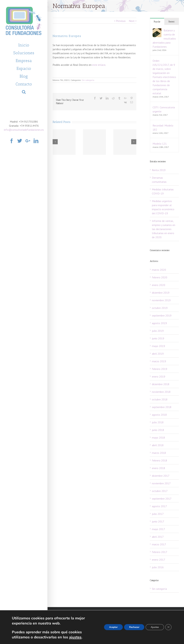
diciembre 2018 (161, 384)
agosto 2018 (159, 415)
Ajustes (155, 627)
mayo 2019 (158, 346)
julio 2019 (158, 331)
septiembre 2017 (162, 499)
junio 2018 (158, 430)
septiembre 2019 (162, 315)
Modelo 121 (160, 144)
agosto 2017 (159, 506)
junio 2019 (158, 338)
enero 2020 (159, 285)
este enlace (99, 65)
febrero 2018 (160, 460)
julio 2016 (158, 567)
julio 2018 (158, 422)
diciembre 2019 (161, 293)
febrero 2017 (160, 552)
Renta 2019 (159, 170)
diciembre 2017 (161, 476)
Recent (172, 22)
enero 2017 (159, 560)
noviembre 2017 (161, 483)
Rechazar (134, 627)
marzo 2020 (159, 270)
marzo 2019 (159, 361)
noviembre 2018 (161, 392)
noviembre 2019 (161, 300)
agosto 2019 (159, 323)
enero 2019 (159, 377)
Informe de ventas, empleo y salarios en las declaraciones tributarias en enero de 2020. (164, 229)
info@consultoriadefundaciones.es (24, 130)
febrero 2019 (160, 369)
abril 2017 (158, 537)
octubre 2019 (160, 308)
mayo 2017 (158, 529)
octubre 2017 (160, 491)
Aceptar (113, 627)
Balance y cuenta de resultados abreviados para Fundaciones (164, 38)
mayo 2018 (158, 438)
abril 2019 (158, 354)
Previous (121, 21)
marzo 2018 (159, 453)
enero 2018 (159, 468)
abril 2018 (158, 445)
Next (132, 21)
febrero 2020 (160, 277)
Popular (157, 22)
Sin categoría (88, 80)
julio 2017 (158, 514)
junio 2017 (158, 521)
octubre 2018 (160, 399)
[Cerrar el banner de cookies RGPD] (168, 627)
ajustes (75, 637)
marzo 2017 (159, 544)
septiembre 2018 (162, 407)
